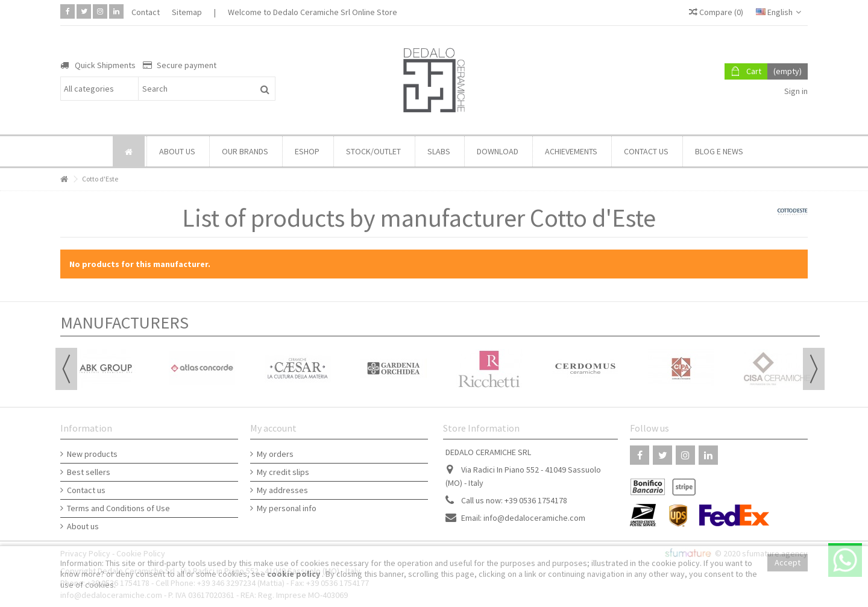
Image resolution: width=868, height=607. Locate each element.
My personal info (287, 508)
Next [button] (814, 369)
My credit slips (283, 472)
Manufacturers (124, 322)
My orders (275, 454)
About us (83, 526)
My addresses (282, 490)
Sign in (795, 91)
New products (92, 454)
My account (273, 428)
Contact (146, 12)
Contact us (86, 490)
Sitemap (187, 12)
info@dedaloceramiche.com (534, 518)
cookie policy (294, 574)
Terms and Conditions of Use (118, 508)
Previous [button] (66, 369)
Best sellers (89, 472)
